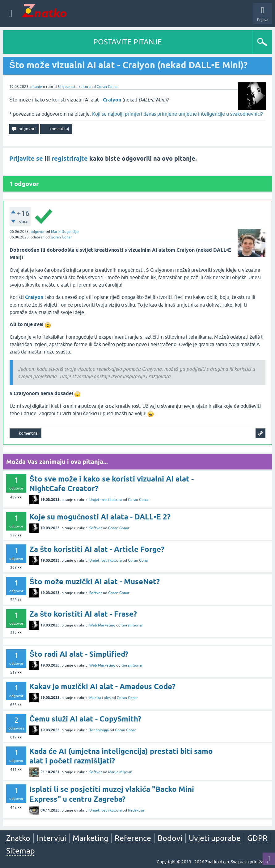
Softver (96, 528)
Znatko (18, 838)
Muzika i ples (100, 698)
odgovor (38, 232)
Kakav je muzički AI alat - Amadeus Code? (102, 686)
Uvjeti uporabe (215, 838)
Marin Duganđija (65, 232)
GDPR (257, 838)
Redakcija (136, 810)
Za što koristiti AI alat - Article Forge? (97, 549)
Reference (133, 838)
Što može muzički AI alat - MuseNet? (95, 582)
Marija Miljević (120, 772)
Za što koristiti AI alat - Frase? (83, 614)
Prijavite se (26, 159)
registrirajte (70, 159)
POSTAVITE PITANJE (128, 42)
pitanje (36, 87)
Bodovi (170, 838)
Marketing (90, 838)
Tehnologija (99, 730)
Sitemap (21, 851)
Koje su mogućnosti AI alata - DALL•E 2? (100, 517)
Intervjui (51, 838)
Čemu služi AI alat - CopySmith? (85, 719)
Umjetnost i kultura (74, 87)
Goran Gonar (107, 87)
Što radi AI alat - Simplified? (79, 654)
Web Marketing (102, 625)
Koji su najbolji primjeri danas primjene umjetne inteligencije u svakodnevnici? (177, 114)
